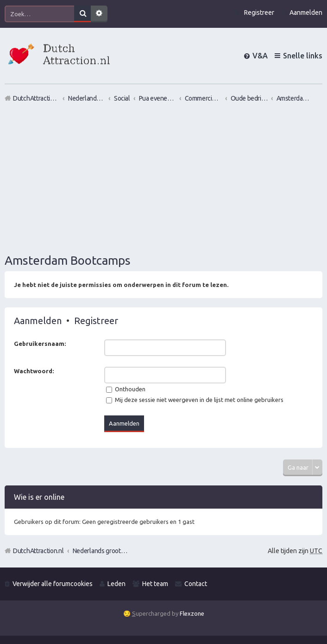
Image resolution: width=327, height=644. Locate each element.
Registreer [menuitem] (259, 13)
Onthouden (126, 389)
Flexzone (192, 613)
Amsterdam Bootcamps (68, 260)
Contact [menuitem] (196, 584)
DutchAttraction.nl (38, 551)
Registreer (96, 321)
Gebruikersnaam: (40, 344)
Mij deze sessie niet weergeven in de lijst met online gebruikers (195, 400)
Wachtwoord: (34, 371)
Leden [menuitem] (116, 584)
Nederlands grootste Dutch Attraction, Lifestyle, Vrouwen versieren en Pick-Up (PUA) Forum (101, 551)
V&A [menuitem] (260, 56)
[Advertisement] (163, 178)
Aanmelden (38, 321)
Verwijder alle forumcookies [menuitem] (53, 584)
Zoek (82, 14)
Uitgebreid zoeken (99, 14)
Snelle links (303, 56)
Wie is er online (39, 497)
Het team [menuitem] (155, 584)
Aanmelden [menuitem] (306, 13)
